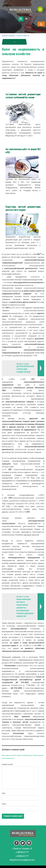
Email (4, 804)
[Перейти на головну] (21, 10)
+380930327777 (22, 852)
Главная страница (8, 36)
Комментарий (8, 765)
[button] (41, 24)
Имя (4, 793)
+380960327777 (22, 856)
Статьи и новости (23, 36)
